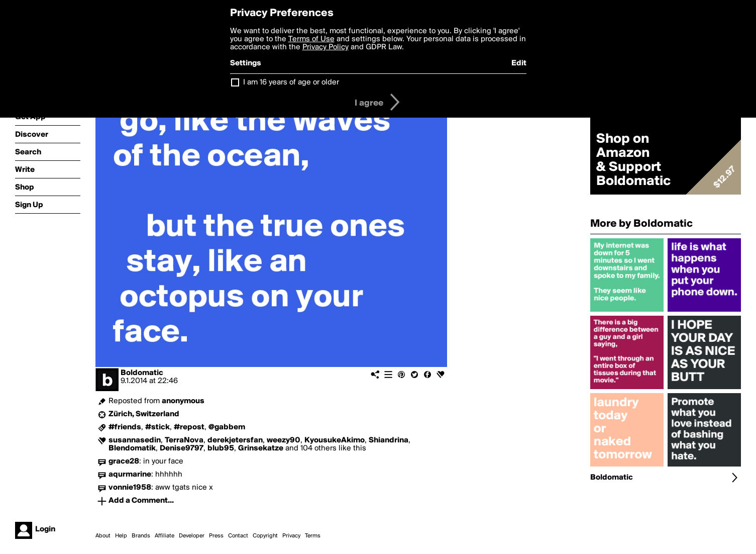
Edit (519, 63)
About (103, 536)
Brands (141, 536)
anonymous (183, 401)
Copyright (265, 536)
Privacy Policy (326, 47)
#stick (157, 427)
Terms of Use (311, 39)
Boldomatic (142, 373)
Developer (192, 536)
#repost (189, 427)
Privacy (291, 536)
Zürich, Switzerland (144, 414)
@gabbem (227, 427)
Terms (313, 536)
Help (121, 536)
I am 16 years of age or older (291, 82)
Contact (238, 536)
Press (216, 536)
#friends (125, 427)
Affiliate (165, 536)
